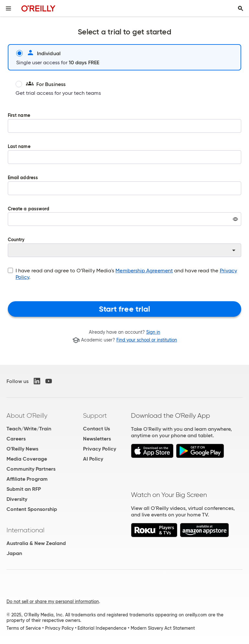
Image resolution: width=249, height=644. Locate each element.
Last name (124, 159)
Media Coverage (27, 459)
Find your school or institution (147, 340)
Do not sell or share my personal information (53, 601)
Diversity (17, 499)
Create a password (124, 221)
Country (124, 247)
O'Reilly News (22, 449)
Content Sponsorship (32, 509)
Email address (124, 190)
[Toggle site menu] (8, 8)
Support (95, 415)
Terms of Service (24, 628)
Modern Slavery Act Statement (163, 628)
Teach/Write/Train (29, 429)
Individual (38, 53)
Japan (14, 553)
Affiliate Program (27, 479)
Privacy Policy (100, 449)
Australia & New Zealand (36, 543)
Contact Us (96, 429)
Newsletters (97, 439)
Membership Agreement (144, 271)
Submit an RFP (24, 489)
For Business (41, 84)
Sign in (153, 332)
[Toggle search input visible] (241, 8)
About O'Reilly (27, 415)
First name (124, 128)
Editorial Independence (102, 628)
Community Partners (31, 469)
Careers (16, 439)
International (25, 530)
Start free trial (125, 309)
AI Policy (93, 459)
